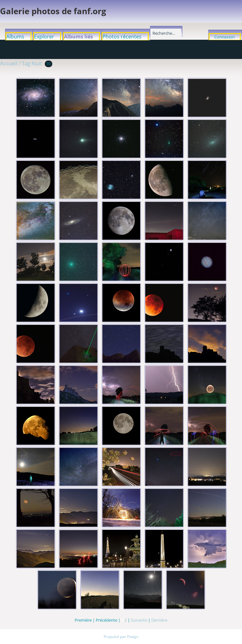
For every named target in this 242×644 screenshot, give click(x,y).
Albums (15, 37)
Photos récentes (122, 37)
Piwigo (133, 637)
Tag (26, 63)
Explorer (44, 37)
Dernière (159, 620)
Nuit (37, 63)
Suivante (139, 620)
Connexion (225, 37)
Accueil (9, 63)
